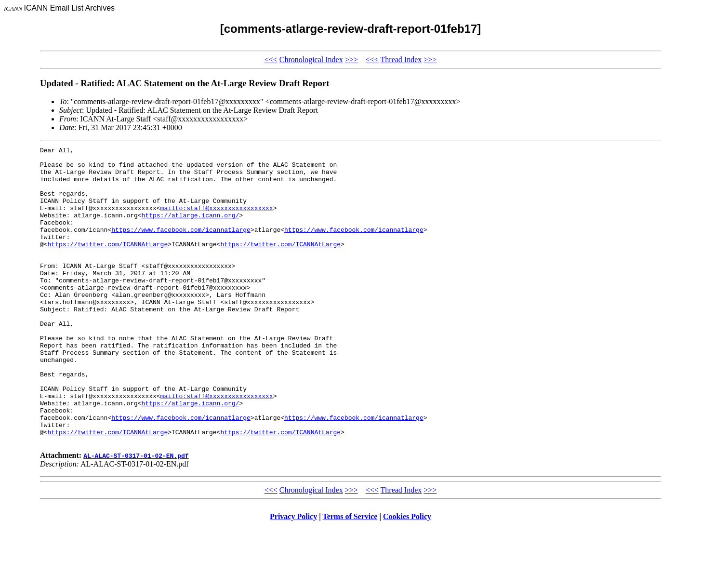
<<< (271, 60)
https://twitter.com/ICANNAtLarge (108, 264)
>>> (351, 60)
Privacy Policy (293, 576)
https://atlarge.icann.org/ (191, 229)
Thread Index (401, 60)
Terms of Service (350, 576)
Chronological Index (311, 60)
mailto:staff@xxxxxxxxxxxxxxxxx (217, 221)
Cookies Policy (407, 576)
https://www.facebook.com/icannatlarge (181, 247)
